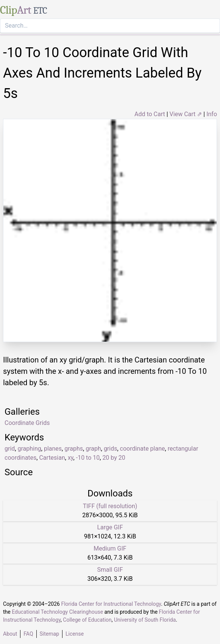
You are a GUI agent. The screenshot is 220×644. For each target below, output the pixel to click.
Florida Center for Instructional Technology (111, 604)
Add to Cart (150, 114)
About (10, 634)
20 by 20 (114, 458)
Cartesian (52, 458)
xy (71, 458)
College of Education (87, 620)
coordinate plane (143, 449)
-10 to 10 (88, 458)
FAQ (28, 634)
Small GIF (110, 570)
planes (53, 449)
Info (212, 114)
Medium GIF (110, 548)
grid (10, 449)
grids (111, 449)
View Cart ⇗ (186, 114)
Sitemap (49, 634)
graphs (74, 449)
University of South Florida (145, 620)
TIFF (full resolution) (110, 506)
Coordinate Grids (27, 423)
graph (93, 449)
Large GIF (110, 527)
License (75, 634)
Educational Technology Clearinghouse (57, 612)
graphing (29, 449)
